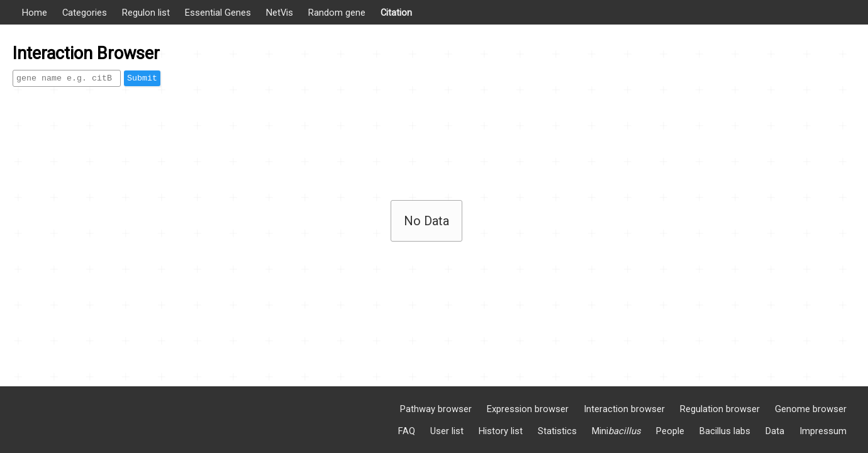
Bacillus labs (725, 431)
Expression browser (528, 409)
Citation (396, 13)
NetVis (280, 13)
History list (501, 431)
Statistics (557, 431)
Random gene (337, 13)
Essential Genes (218, 13)
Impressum (823, 431)
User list (447, 431)
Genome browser (811, 409)
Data (775, 431)
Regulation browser (720, 409)
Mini (616, 431)
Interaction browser (624, 409)
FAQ (407, 431)
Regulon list (146, 13)
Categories (85, 13)
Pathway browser (436, 409)
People (670, 431)
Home (35, 13)
